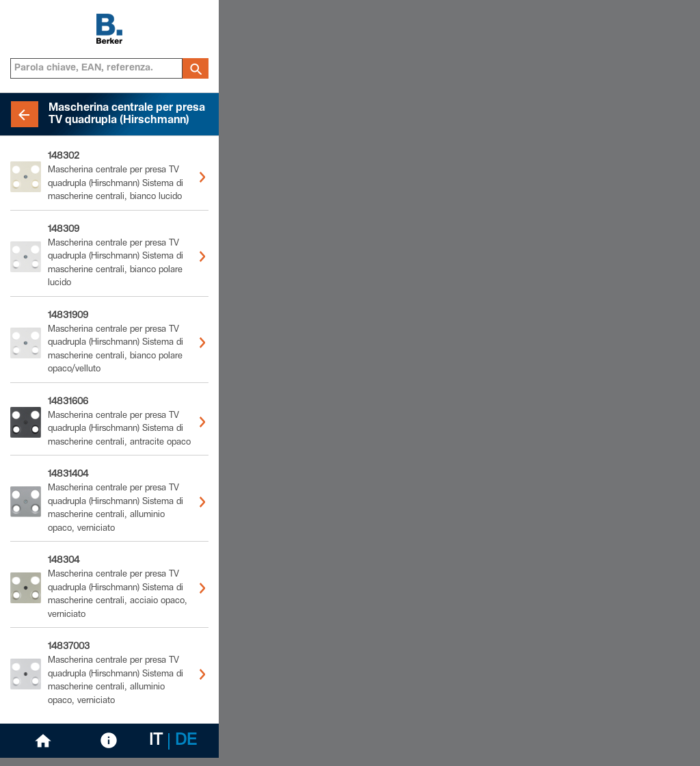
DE (186, 741)
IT (156, 741)
